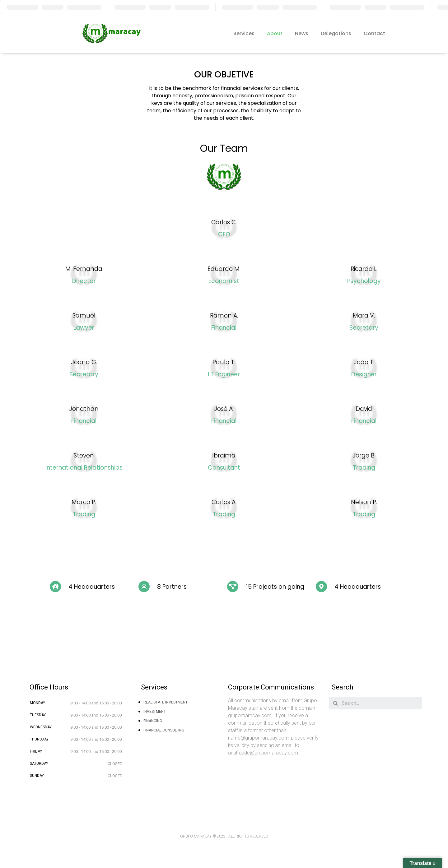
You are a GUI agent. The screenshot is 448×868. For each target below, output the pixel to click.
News (302, 33)
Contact (374, 33)
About (275, 33)
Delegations (336, 33)
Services (244, 33)
